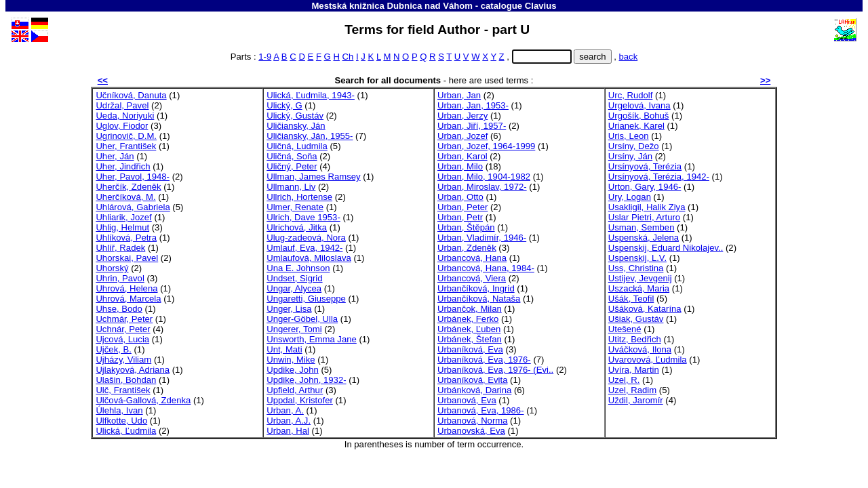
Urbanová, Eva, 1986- (481, 410)
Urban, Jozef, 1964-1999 (486, 146)
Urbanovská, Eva (471, 431)
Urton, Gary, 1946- (645, 187)
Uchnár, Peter (123, 329)
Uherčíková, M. (125, 197)
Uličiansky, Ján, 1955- (310, 136)
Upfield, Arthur (295, 390)
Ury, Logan (630, 197)
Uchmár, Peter (124, 319)
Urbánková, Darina (474, 390)
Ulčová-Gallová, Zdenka (143, 400)
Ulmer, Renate (295, 207)
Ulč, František (123, 390)
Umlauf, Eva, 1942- (304, 248)
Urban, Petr (460, 217)
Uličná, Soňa (292, 156)
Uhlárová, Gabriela (133, 207)
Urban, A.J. (289, 421)
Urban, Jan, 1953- (473, 105)
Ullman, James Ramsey (313, 177)
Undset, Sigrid (294, 278)
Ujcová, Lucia (122, 339)
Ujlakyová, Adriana (133, 370)
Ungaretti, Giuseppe (306, 299)
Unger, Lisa (289, 309)
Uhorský (112, 268)
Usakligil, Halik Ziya (647, 207)
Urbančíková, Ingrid (476, 288)
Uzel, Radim (632, 390)
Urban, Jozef (462, 136)
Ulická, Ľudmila (126, 431)
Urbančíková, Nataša (479, 299)
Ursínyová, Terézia (645, 166)
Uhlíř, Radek (120, 248)
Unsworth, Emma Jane (312, 339)
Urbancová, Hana (472, 258)
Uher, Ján (115, 156)
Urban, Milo (460, 166)
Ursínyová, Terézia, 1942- (659, 177)
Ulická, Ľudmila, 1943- (311, 95)
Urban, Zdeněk (467, 248)
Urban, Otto (460, 197)
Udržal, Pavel (122, 105)
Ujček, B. (113, 349)
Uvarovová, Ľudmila (648, 360)
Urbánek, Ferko (468, 319)
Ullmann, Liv (291, 187)
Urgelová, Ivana (639, 105)
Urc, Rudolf (631, 95)
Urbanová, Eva (467, 400)
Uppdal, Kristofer (300, 400)
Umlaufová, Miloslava (309, 258)
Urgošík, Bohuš (639, 116)
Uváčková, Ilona (640, 349)
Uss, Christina (636, 268)
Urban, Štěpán (466, 227)
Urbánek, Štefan (470, 339)
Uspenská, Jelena (644, 238)
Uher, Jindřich (123, 166)
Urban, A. (285, 410)
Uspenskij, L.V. (637, 258)
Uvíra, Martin (634, 370)
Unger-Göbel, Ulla (302, 319)
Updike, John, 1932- (306, 380)
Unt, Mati (284, 349)
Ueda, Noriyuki (125, 116)
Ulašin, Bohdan (126, 380)
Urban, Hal (288, 431)
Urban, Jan (459, 95)
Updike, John (293, 370)
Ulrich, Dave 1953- (303, 217)
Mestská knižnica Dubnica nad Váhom (392, 6)
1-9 (265, 57)
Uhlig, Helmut (122, 227)
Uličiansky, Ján (296, 126)
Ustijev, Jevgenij (640, 278)
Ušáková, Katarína (645, 309)
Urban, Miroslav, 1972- (482, 187)
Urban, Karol (462, 156)
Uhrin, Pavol (120, 278)
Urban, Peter (462, 207)
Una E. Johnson (298, 268)
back (629, 57)
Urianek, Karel (636, 126)
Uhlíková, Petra (126, 238)
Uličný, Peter (292, 166)
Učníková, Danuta (131, 95)
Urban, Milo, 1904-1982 (484, 177)
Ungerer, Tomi (294, 329)
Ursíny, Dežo (634, 146)
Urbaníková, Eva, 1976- (484, 360)
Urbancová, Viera (472, 278)
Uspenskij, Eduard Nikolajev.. (666, 248)
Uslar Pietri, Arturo (644, 217)
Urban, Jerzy (462, 116)
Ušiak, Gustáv (636, 319)
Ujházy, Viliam (123, 360)
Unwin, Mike (291, 360)
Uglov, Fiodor (122, 126)
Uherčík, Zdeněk (128, 187)
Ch (348, 57)
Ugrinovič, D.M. (126, 136)
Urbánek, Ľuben (469, 329)
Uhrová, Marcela (128, 299)
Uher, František (126, 146)
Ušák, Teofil (631, 299)
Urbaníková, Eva (470, 349)
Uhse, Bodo (119, 309)
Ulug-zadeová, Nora (306, 238)
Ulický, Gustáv (295, 116)
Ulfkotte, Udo (121, 421)
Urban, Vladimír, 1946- (482, 238)
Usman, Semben (642, 227)
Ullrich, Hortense (299, 197)
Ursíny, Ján (630, 156)
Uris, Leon (629, 136)
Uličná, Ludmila (297, 146)
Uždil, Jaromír (636, 400)
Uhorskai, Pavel (127, 258)
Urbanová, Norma (472, 421)
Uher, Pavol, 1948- (133, 177)
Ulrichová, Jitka (297, 227)
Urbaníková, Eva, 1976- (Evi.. (495, 370)
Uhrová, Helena (126, 288)
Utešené (625, 329)
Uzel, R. (624, 380)
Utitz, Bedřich (635, 339)
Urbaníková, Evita (472, 380)
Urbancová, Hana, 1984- (486, 268)
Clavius (541, 6)
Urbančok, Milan (470, 309)
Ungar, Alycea (294, 288)
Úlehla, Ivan (119, 410)
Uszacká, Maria (639, 288)
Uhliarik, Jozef (123, 217)
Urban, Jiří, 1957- (472, 126)
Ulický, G (284, 105)
